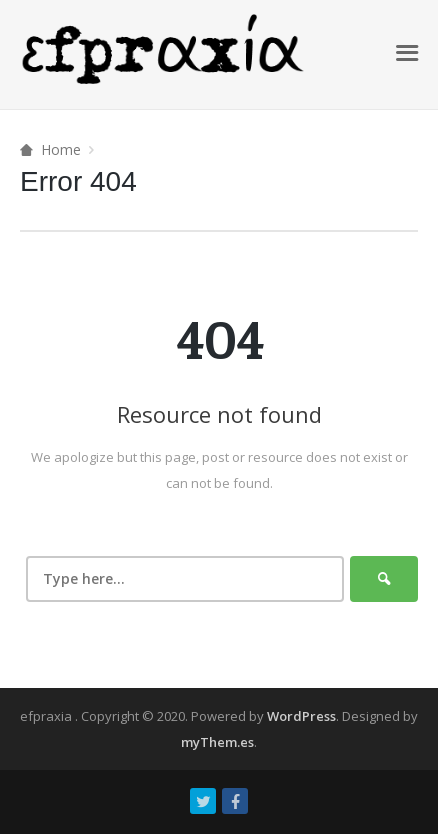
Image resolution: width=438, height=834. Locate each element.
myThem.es (217, 742)
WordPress (301, 716)
